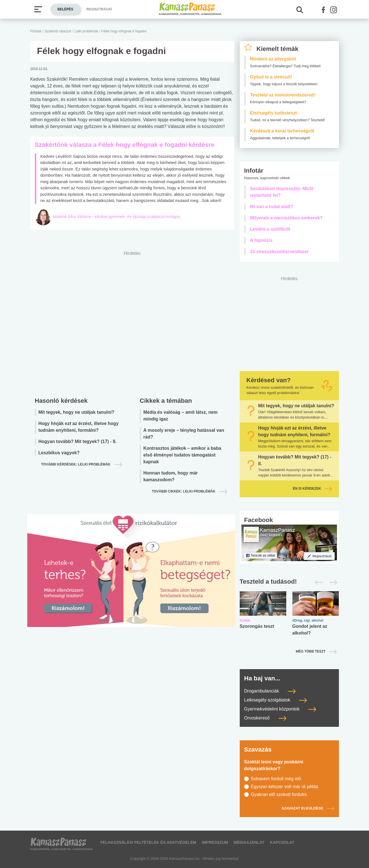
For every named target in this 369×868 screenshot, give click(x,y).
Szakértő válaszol (58, 31)
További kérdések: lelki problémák (76, 464)
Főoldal (36, 31)
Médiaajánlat (249, 842)
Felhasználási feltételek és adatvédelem (148, 842)
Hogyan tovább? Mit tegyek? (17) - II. (78, 441)
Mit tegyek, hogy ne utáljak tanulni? (76, 412)
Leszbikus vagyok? (59, 453)
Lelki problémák (87, 31)
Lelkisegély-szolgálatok (276, 700)
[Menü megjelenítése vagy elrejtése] (38, 9)
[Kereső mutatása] (300, 10)
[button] (323, 10)
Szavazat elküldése (308, 808)
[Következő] (332, 583)
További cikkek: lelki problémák (184, 491)
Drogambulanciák (270, 691)
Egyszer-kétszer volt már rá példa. (285, 787)
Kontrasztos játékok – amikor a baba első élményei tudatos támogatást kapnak (182, 455)
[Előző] (317, 583)
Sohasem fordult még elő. (277, 779)
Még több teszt (311, 651)
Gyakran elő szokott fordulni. (279, 794)
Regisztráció (99, 9)
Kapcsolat (282, 842)
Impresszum (215, 842)
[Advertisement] (132, 322)
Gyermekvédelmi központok (280, 709)
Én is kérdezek (313, 489)
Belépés (65, 9)
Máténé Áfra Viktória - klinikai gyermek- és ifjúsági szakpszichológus (116, 216)
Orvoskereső (265, 718)
